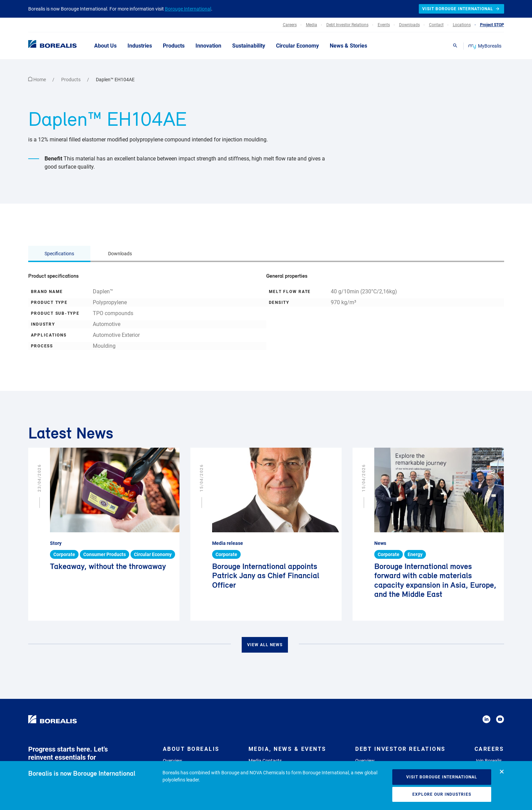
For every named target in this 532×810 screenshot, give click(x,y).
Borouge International (188, 9)
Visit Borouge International (442, 777)
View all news (265, 645)
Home (38, 80)
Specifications (59, 254)
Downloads (120, 254)
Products (71, 80)
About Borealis (191, 749)
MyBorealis (485, 46)
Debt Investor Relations (400, 749)
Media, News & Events (287, 749)
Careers (489, 749)
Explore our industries (442, 794)
